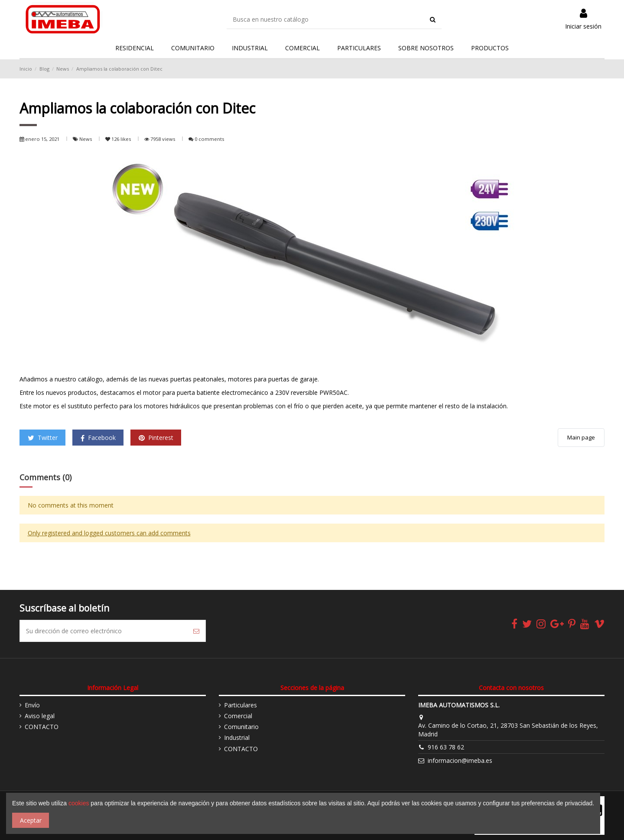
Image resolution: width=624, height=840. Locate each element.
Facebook (98, 438)
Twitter (43, 438)
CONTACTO (42, 727)
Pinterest (156, 438)
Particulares (240, 705)
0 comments (209, 139)
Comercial (238, 716)
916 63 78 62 (446, 747)
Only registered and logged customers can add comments (109, 533)
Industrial (237, 737)
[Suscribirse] (196, 631)
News (86, 139)
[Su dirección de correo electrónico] (104, 631)
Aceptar (31, 820)
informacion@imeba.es (460, 760)
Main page (581, 437)
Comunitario (241, 727)
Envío (32, 705)
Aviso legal (40, 716)
